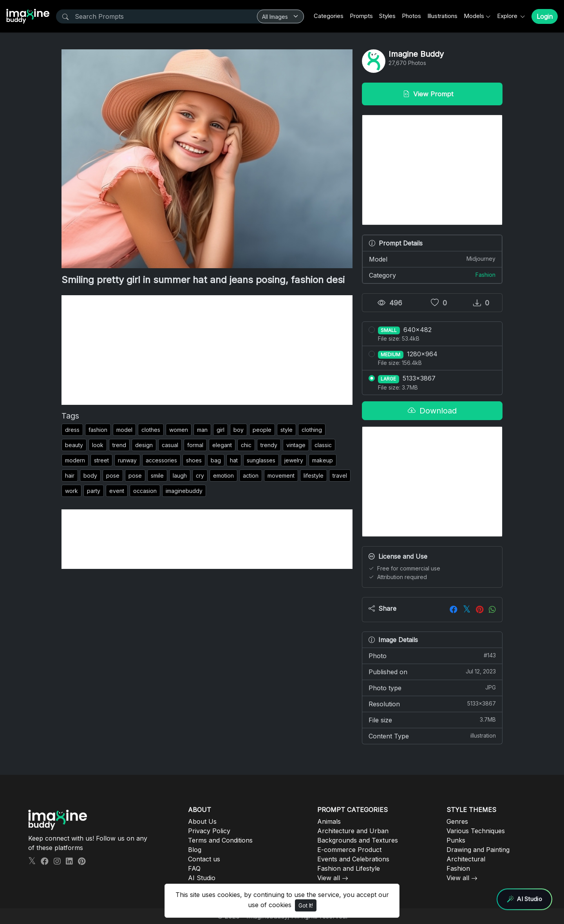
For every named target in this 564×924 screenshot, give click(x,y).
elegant (222, 445)
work (71, 491)
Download (432, 411)
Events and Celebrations (353, 859)
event (117, 491)
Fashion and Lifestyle (349, 868)
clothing (312, 430)
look (98, 445)
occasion (145, 491)
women (179, 430)
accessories (161, 460)
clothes (151, 430)
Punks (456, 840)
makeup (323, 460)
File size (432, 720)
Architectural (466, 859)
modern (75, 460)
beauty (74, 445)
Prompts (361, 16)
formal (195, 445)
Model (432, 259)
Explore (508, 16)
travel (340, 476)
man (202, 430)
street (101, 460)
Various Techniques (476, 831)
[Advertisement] (207, 350)
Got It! (306, 905)
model (124, 430)
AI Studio (202, 878)
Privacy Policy (209, 831)
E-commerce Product (349, 850)
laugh (180, 476)
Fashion (485, 275)
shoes (194, 460)
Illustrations (442, 16)
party (94, 491)
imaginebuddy (184, 491)
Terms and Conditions (220, 840)
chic (246, 445)
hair (70, 476)
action (251, 476)
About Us (202, 821)
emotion (223, 476)
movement (281, 476)
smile (157, 476)
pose (113, 476)
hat (234, 460)
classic (323, 445)
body (90, 476)
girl (221, 430)
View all (329, 878)
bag (216, 460)
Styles (387, 16)
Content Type (432, 736)
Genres (457, 821)
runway (127, 460)
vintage (296, 445)
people (262, 430)
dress (72, 430)
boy (239, 430)
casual (170, 445)
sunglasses (261, 460)
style (287, 430)
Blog (195, 850)
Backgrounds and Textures (358, 840)
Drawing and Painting (478, 850)
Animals (329, 821)
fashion (98, 430)
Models (474, 16)
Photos (411, 16)
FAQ (194, 868)
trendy (269, 445)
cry (200, 476)
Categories (329, 16)
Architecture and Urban (353, 831)
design (144, 445)
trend (119, 445)
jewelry (294, 460)
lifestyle (314, 476)
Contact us (204, 859)
